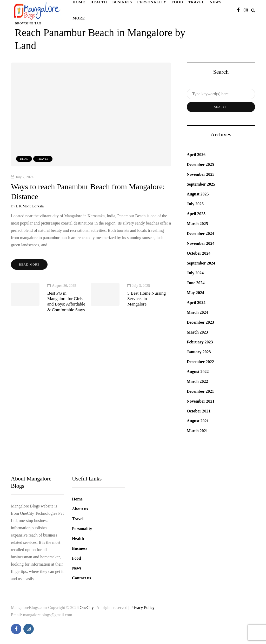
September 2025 (201, 184)
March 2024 (197, 312)
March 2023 (197, 332)
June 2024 (196, 283)
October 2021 (199, 411)
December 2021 (200, 391)
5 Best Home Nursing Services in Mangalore (147, 301)
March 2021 (197, 431)
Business (80, 548)
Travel (43, 159)
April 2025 (196, 214)
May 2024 (195, 293)
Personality (82, 529)
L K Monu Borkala (30, 206)
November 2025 (201, 174)
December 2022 (200, 362)
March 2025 (197, 224)
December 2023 (200, 322)
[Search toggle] (253, 10)
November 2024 (201, 243)
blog (24, 159)
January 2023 (199, 352)
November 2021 (201, 401)
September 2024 (201, 263)
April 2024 (196, 303)
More (79, 18)
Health (78, 538)
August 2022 (198, 372)
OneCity (87, 608)
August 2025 (198, 194)
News (77, 568)
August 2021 (198, 421)
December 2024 (200, 233)
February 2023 (200, 342)
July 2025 (195, 204)
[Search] (221, 94)
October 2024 (199, 253)
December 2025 (200, 164)
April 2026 (196, 155)
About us (80, 509)
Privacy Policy (142, 608)
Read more (29, 265)
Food (77, 558)
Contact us (81, 578)
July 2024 (195, 273)
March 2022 (197, 381)
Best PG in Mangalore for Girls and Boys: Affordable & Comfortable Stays (66, 304)
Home (77, 499)
